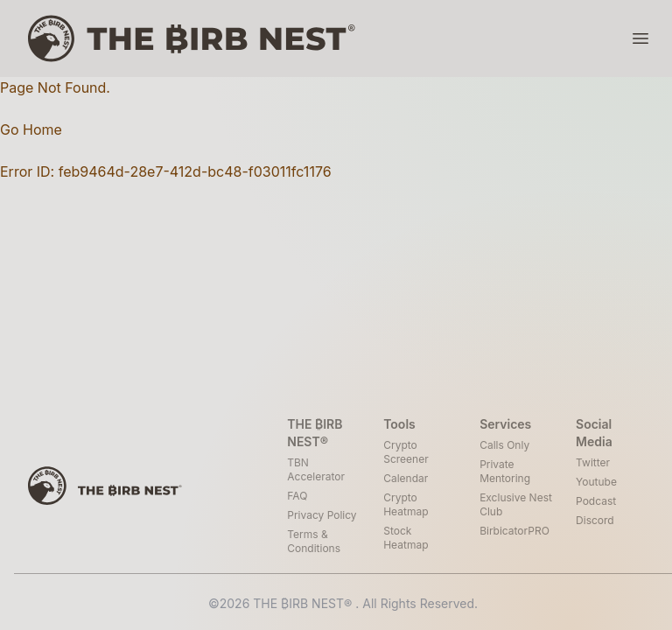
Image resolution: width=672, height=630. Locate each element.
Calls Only (504, 445)
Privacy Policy (322, 515)
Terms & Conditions (314, 541)
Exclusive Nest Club (516, 504)
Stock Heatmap (406, 538)
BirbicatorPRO (514, 531)
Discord (595, 520)
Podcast (596, 501)
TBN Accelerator (316, 469)
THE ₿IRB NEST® (304, 603)
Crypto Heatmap (406, 504)
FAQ (297, 496)
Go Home (31, 129)
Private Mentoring (505, 471)
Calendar (406, 478)
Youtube (596, 482)
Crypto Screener (406, 452)
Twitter (593, 462)
